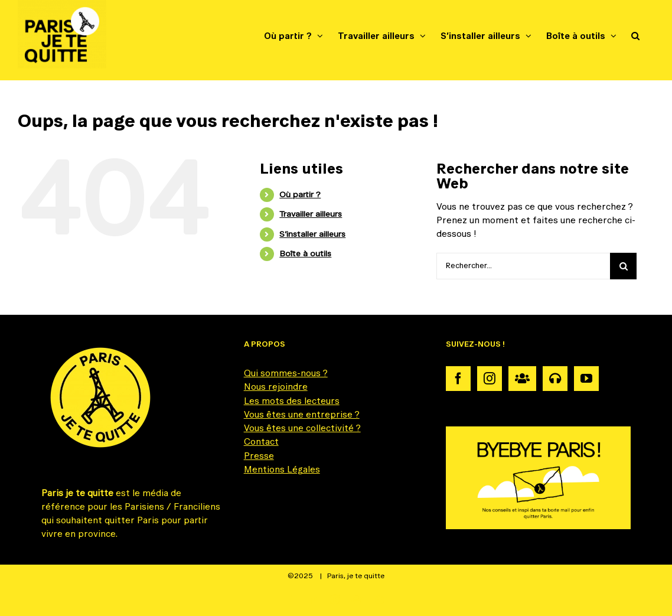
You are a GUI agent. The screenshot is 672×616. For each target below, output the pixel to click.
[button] (635, 35)
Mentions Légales (282, 469)
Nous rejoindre (276, 387)
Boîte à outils (305, 253)
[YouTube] (586, 379)
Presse (259, 456)
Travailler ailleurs (311, 214)
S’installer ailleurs (312, 234)
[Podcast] (555, 379)
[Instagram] (490, 379)
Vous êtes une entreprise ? (302, 414)
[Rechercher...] (523, 266)
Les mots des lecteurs (292, 401)
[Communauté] (522, 379)
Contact (261, 441)
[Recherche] (623, 266)
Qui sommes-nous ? (286, 373)
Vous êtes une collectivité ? (302, 428)
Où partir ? (300, 194)
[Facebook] (458, 379)
